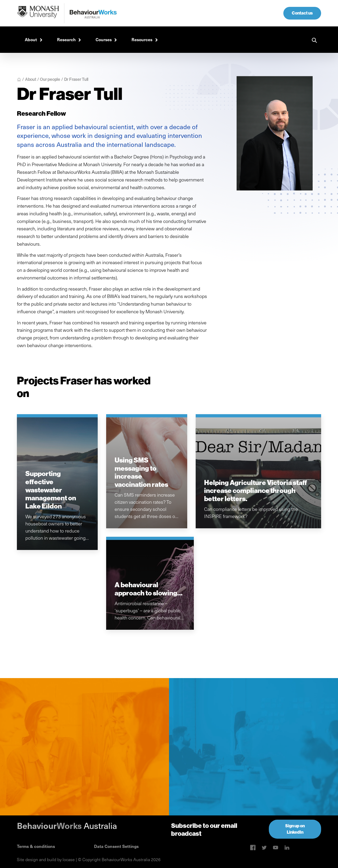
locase (69, 859)
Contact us (302, 13)
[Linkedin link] (276, 848)
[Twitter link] (264, 848)
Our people (50, 79)
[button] (33, 40)
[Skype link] (253, 848)
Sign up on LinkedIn (295, 829)
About (31, 79)
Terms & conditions (36, 846)
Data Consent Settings (116, 846)
